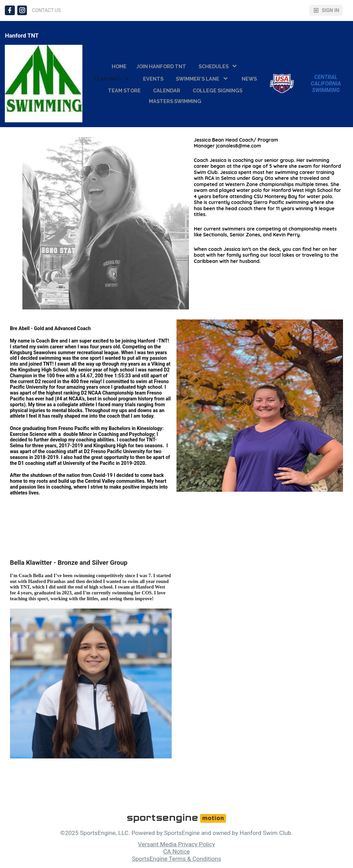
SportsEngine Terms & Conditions (176, 859)
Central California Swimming (326, 84)
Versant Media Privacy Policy (176, 844)
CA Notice (176, 851)
